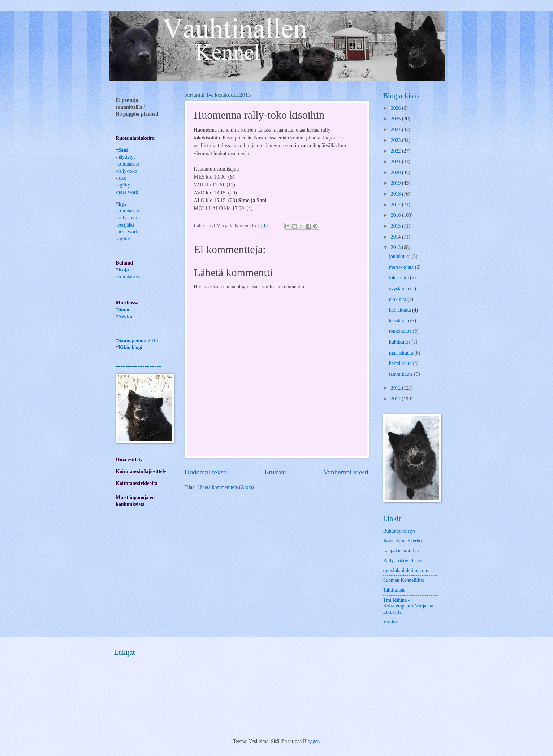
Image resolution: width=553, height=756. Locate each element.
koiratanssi (128, 164)
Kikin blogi (130, 347)
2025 (396, 119)
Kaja (123, 270)
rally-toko (127, 171)
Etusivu (275, 472)
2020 (396, 173)
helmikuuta (401, 363)
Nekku (125, 317)
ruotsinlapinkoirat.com (406, 570)
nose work (128, 192)
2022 (396, 151)
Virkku (390, 622)
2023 (396, 140)
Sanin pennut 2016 (138, 341)
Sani (123, 150)
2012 (396, 388)
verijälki (126, 225)
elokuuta (398, 299)
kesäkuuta (400, 321)
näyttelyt (126, 157)
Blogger (311, 741)
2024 (396, 130)
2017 (396, 205)
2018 (396, 194)
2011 (396, 399)
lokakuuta (399, 278)
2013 (396, 247)
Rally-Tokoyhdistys (403, 561)
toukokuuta (401, 331)
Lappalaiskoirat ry (401, 551)
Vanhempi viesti (346, 472)
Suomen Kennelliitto (404, 580)
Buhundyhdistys (399, 531)
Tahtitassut (394, 590)
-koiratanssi (128, 211)
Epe (122, 204)
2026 (396, 108)
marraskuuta (402, 267)
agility (124, 239)
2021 (396, 162)
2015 (396, 226)
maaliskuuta (402, 353)
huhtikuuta (400, 342)
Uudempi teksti (206, 472)
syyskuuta (400, 289)
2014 (396, 237)
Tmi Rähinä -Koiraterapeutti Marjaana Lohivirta (408, 606)
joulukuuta (400, 256)
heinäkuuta (401, 310)
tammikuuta (401, 374)
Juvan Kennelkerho (403, 541)
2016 (396, 215)
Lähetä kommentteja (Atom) (226, 487)
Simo (124, 310)
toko (122, 178)
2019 (396, 183)
